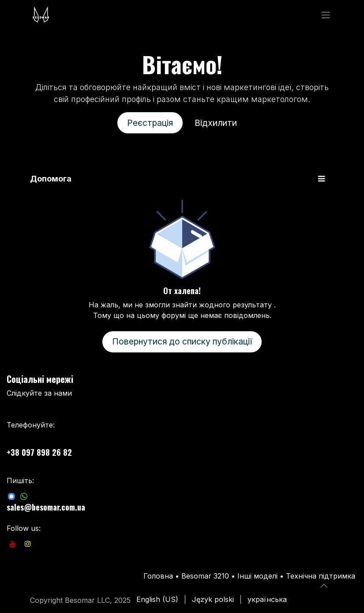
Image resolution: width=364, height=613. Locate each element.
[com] (11, 496)
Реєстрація (150, 123)
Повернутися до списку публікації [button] (182, 341)
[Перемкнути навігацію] (326, 15)
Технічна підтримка (321, 576)
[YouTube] (13, 544)
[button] (324, 586)
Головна (158, 576)
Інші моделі (257, 576)
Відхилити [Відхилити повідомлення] (216, 123)
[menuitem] (157, 599)
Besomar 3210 (206, 576)
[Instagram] (28, 544)
